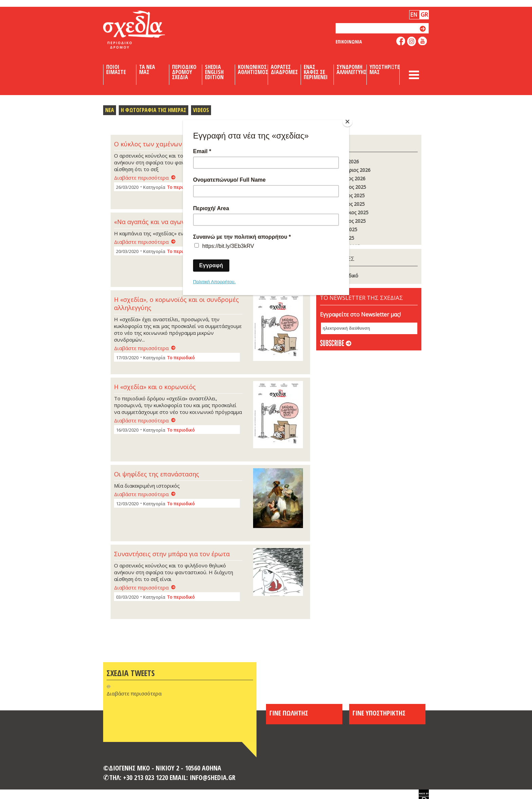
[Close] (347, 122)
